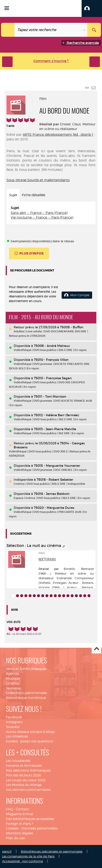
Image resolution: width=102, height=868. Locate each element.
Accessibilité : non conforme (23, 861)
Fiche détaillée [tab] (34, 195)
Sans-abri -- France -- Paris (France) (39, 213)
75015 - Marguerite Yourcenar (57, 466)
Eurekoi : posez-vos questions (29, 741)
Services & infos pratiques (26, 669)
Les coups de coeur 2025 (26, 780)
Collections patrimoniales (26, 693)
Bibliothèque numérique (26, 698)
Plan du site (15, 838)
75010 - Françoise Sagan (53, 378)
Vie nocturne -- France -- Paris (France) (42, 217)
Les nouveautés (18, 761)
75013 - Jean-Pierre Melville (55, 429)
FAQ (9, 809)
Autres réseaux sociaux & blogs (30, 732)
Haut (96, 649)
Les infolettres (17, 736)
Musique (13, 678)
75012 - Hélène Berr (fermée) (56, 415)
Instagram (14, 722)
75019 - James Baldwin (52, 494)
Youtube (13, 727)
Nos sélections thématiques (28, 770)
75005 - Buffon (72, 327)
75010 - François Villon (51, 360)
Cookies (12, 828)
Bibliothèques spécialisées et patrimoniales (52, 851)
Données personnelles (40, 828)
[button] (92, 8)
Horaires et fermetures (24, 766)
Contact (22, 809)
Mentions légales (19, 833)
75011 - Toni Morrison (50, 396)
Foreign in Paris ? (20, 824)
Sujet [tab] (13, 195)
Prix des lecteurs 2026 (23, 775)
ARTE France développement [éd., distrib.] (58, 135)
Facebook (14, 717)
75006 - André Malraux (52, 346)
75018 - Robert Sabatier (55, 480)
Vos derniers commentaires (28, 790)
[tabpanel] (51, 213)
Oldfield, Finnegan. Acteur (58, 583)
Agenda (12, 674)
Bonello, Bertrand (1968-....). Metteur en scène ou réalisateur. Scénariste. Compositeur (66, 573)
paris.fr (7, 851)
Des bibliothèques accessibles (30, 819)
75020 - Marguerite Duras (54, 508)
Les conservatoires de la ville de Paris (28, 856)
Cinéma (12, 683)
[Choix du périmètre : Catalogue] (8, 30)
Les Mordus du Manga (24, 785)
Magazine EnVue (19, 814)
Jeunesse (13, 688)
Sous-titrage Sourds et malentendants (38, 180)
